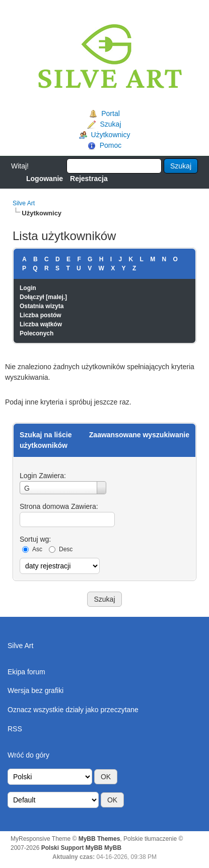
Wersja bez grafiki (36, 690)
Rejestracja (89, 179)
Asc (37, 549)
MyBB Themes (99, 839)
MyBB (113, 848)
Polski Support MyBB (72, 848)
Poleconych (37, 333)
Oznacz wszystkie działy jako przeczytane (73, 710)
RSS (15, 729)
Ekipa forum (26, 672)
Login (28, 288)
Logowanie (45, 179)
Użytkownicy (111, 135)
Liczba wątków (41, 324)
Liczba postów (41, 315)
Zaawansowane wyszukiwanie (139, 435)
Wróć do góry (28, 755)
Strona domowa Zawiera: (59, 506)
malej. (56, 297)
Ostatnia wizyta (42, 306)
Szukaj (110, 124)
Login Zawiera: (43, 476)
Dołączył (32, 297)
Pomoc (111, 145)
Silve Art (24, 203)
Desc (66, 549)
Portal (111, 113)
